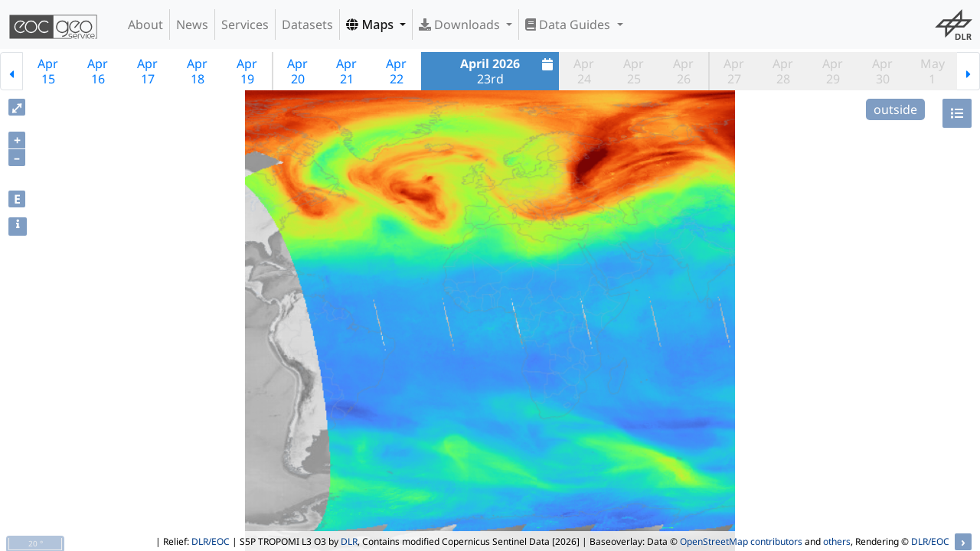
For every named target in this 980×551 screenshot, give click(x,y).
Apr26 (683, 71)
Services (245, 24)
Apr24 (584, 71)
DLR (349, 541)
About (145, 24)
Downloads (461, 24)
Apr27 (734, 71)
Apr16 (98, 71)
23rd (508, 71)
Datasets (307, 24)
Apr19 (247, 71)
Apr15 (48, 71)
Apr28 (783, 71)
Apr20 (297, 71)
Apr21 (346, 71)
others (837, 541)
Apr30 (882, 71)
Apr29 (833, 71)
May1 (933, 71)
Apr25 (634, 71)
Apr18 (197, 71)
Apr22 (396, 71)
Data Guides (569, 24)
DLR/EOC (211, 541)
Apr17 (147, 71)
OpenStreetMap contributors (741, 541)
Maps (371, 24)
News (192, 24)
